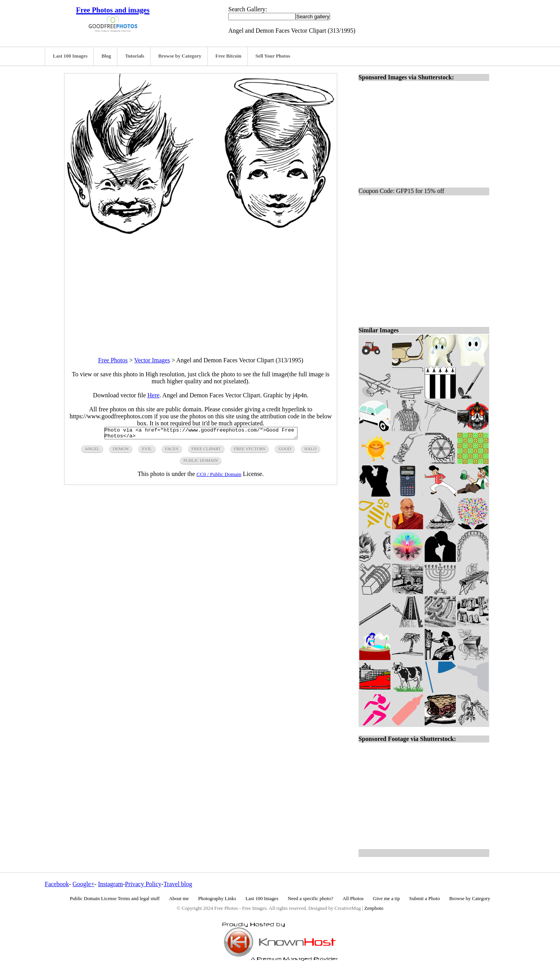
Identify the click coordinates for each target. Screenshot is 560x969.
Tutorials (135, 56)
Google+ (84, 884)
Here (153, 395)
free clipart (206, 451)
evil (147, 451)
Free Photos (113, 360)
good (285, 451)
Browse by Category (180, 56)
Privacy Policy (143, 884)
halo (311, 451)
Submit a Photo (424, 899)
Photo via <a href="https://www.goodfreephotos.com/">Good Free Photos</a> (201, 434)
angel (92, 451)
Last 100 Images (70, 56)
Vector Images (152, 360)
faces (172, 451)
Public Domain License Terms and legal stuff (115, 899)
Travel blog (178, 884)
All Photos (353, 899)
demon (121, 451)
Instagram (110, 884)
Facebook (57, 884)
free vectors (250, 451)
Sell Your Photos (273, 56)
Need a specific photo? (311, 899)
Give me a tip (386, 899)
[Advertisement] (201, 288)
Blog (106, 56)
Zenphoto (374, 908)
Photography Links (217, 899)
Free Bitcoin (228, 56)
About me (179, 899)
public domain (201, 463)
